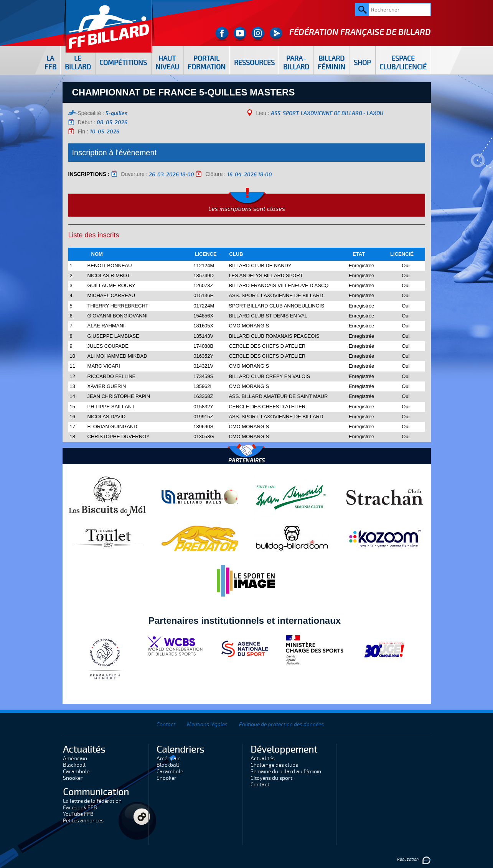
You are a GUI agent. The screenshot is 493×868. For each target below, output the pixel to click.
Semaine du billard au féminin (286, 772)
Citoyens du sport (271, 778)
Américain (75, 759)
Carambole (76, 772)
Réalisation (414, 859)
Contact (166, 724)
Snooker (73, 778)
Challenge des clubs (274, 765)
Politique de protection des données (281, 724)
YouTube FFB (78, 814)
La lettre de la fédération (92, 801)
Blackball (74, 765)
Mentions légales (207, 724)
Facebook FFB (80, 808)
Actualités (263, 759)
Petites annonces (83, 821)
